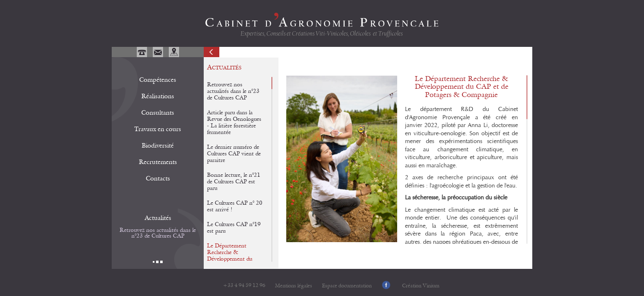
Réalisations (158, 96)
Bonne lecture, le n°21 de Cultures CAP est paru (234, 182)
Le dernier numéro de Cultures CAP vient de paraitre (234, 154)
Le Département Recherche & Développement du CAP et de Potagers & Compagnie (233, 259)
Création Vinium (421, 286)
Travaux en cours (158, 129)
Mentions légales (294, 286)
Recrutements (158, 162)
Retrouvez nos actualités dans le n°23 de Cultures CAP (158, 233)
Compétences (158, 80)
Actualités (158, 218)
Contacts (158, 178)
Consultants (158, 113)
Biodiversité (158, 146)
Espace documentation (347, 286)
